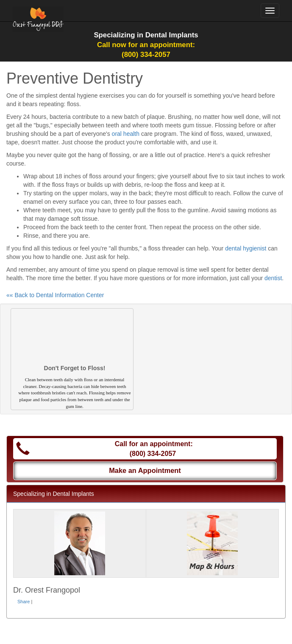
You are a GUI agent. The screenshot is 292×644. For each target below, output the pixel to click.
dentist (273, 278)
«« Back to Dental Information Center (55, 295)
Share (24, 602)
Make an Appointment (145, 470)
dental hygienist (246, 248)
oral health (126, 134)
